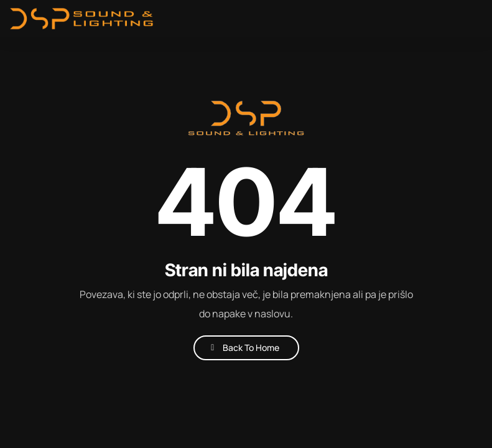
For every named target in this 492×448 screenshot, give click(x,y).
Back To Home (251, 348)
